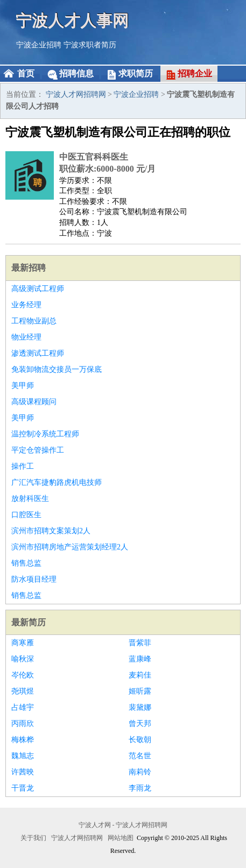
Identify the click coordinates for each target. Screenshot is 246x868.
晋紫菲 (140, 643)
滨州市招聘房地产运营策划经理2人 (70, 547)
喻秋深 (23, 659)
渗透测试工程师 (38, 353)
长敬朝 (140, 740)
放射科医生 (30, 499)
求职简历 (136, 73)
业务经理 (26, 305)
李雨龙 (140, 788)
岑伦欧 (23, 675)
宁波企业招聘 (39, 45)
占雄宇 (23, 707)
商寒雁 (23, 643)
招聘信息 (76, 73)
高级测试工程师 (38, 289)
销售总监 (26, 563)
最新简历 (29, 622)
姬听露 (140, 691)
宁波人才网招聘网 (76, 94)
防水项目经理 (34, 579)
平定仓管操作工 (38, 450)
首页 (26, 73)
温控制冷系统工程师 (45, 434)
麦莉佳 (140, 675)
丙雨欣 (23, 724)
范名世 (140, 756)
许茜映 (23, 772)
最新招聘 (29, 268)
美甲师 (23, 386)
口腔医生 (26, 515)
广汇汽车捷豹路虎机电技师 (57, 482)
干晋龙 (23, 788)
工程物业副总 (34, 321)
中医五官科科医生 (94, 157)
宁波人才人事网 (73, 20)
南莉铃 (140, 772)
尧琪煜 (23, 691)
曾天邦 (140, 724)
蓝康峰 (140, 659)
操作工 (23, 466)
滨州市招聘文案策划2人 (51, 531)
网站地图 (121, 838)
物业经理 (26, 337)
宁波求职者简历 (90, 45)
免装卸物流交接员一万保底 (57, 369)
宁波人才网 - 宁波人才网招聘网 (123, 825)
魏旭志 (23, 756)
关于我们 (33, 838)
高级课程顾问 (34, 402)
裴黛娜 (140, 707)
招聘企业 (195, 73)
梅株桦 (23, 740)
